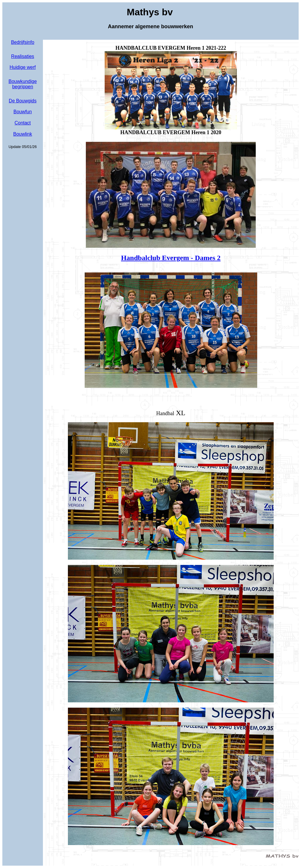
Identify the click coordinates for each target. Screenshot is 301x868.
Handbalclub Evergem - (171, 258)
